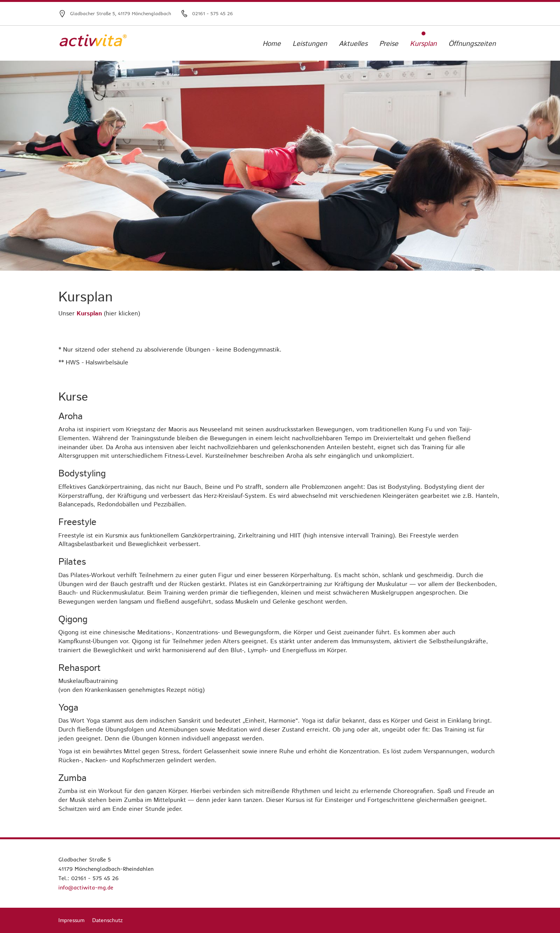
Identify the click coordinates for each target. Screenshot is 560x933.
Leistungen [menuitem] (310, 44)
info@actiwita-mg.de (86, 887)
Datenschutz (108, 921)
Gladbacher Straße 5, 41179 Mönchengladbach (121, 13)
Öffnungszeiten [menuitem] (472, 44)
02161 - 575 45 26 (213, 13)
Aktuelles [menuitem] (353, 44)
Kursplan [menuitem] (423, 44)
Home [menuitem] (272, 44)
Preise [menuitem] (389, 44)
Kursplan (89, 314)
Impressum (71, 921)
